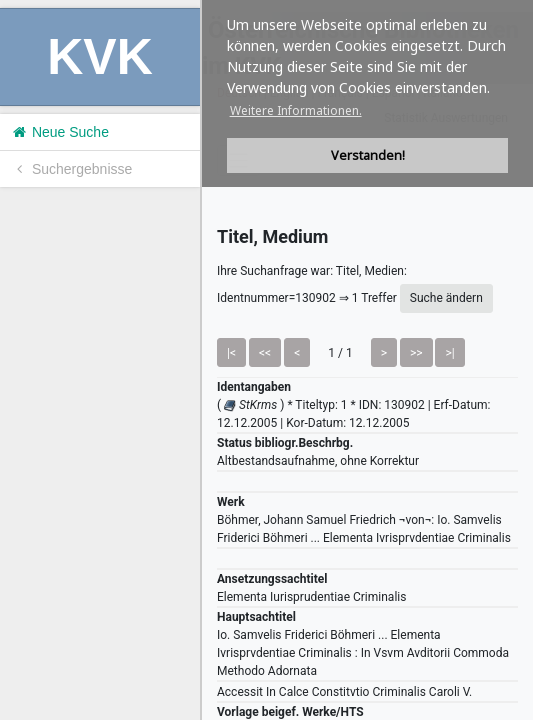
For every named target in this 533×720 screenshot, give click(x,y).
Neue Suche (59, 132)
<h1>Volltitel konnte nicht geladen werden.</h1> (367, 360)
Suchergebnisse (71, 169)
